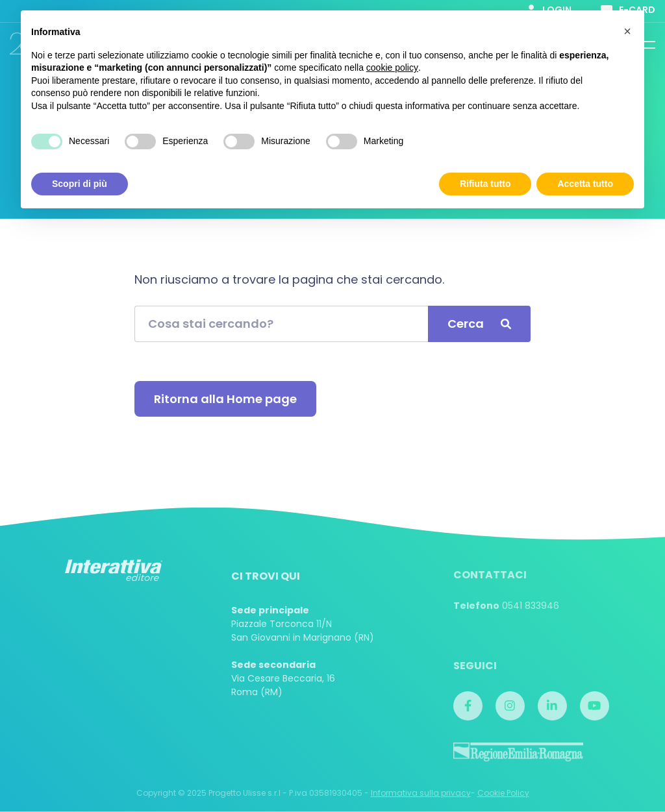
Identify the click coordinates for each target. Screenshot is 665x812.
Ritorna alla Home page (225, 399)
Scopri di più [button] (80, 184)
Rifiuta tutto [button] (485, 184)
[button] (627, 31)
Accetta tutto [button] (585, 184)
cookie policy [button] (392, 68)
